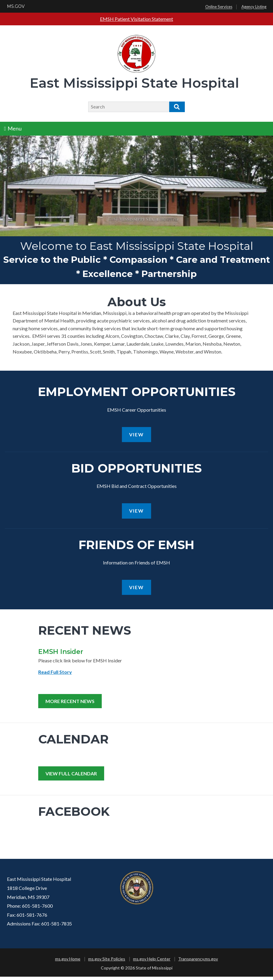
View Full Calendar (71, 777)
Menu (13, 128)
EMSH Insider (61, 655)
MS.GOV (16, 6)
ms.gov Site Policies (107, 962)
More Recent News (70, 704)
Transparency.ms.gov (198, 962)
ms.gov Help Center (152, 962)
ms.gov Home (68, 962)
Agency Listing (254, 7)
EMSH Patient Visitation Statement (136, 19)
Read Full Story (55, 675)
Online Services (219, 7)
